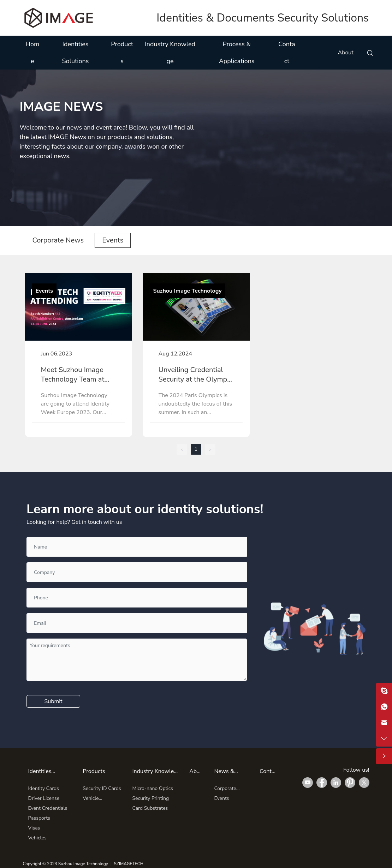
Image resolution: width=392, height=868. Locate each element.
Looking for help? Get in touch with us (74, 522)
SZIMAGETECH (128, 864)
